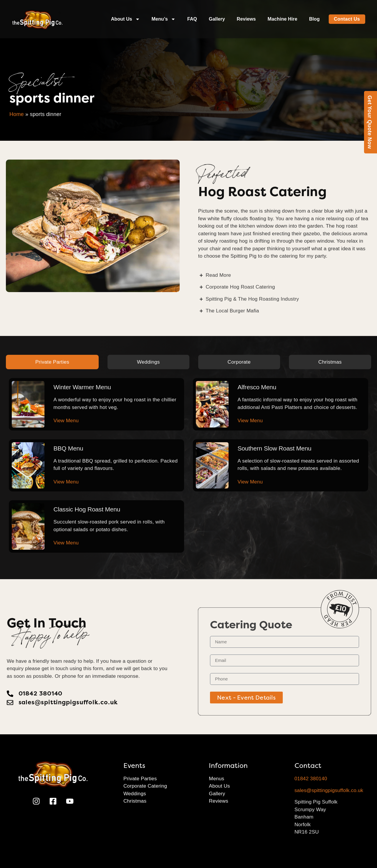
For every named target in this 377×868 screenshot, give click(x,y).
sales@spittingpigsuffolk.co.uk (329, 790)
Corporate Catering (145, 786)
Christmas (135, 801)
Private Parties (140, 779)
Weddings (135, 794)
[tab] (52, 362)
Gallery (217, 19)
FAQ (192, 19)
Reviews (246, 19)
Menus (216, 779)
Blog (314, 19)
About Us (125, 19)
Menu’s (164, 19)
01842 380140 (311, 779)
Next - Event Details (246, 698)
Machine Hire (283, 19)
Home (17, 114)
